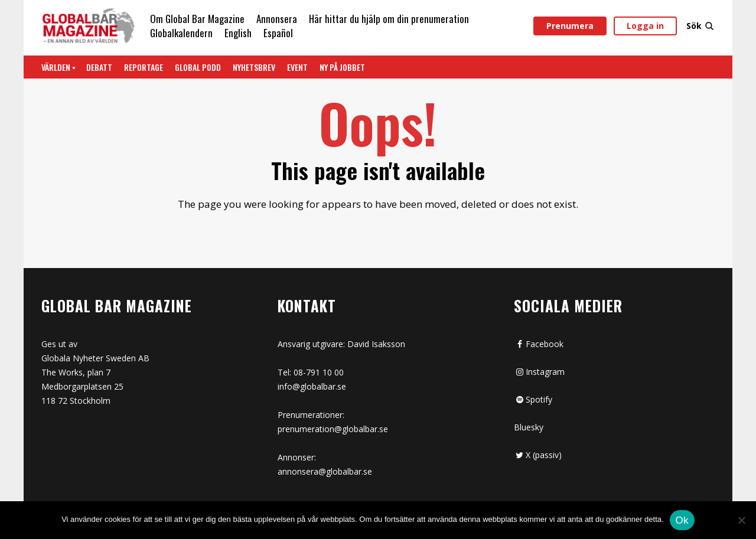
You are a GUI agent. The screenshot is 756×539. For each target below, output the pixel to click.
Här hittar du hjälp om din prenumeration (389, 19)
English (238, 33)
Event (297, 67)
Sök (700, 26)
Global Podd (198, 67)
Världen (56, 67)
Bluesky (529, 427)
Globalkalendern (181, 33)
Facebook (539, 344)
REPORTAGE (144, 67)
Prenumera (570, 26)
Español (278, 33)
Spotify (533, 399)
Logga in (645, 26)
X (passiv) (538, 455)
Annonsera (277, 19)
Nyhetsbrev (254, 67)
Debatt (99, 67)
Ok (682, 520)
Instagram (539, 372)
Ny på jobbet (342, 67)
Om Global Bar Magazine (197, 19)
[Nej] (741, 521)
